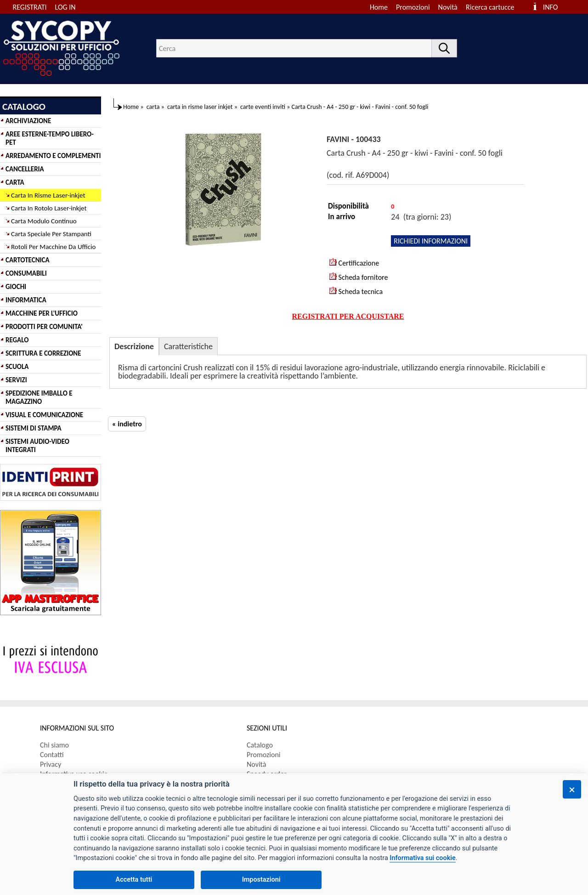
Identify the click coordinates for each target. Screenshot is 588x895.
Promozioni (413, 7)
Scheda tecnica (356, 291)
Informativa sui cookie (422, 858)
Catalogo (260, 745)
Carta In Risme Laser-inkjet (48, 195)
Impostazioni (261, 880)
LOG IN (65, 7)
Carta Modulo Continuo (44, 221)
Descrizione (134, 346)
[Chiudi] (572, 789)
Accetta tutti (134, 880)
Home (379, 7)
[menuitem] (494, 7)
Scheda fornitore (359, 277)
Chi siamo (54, 745)
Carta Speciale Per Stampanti (51, 234)
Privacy (51, 764)
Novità (448, 7)
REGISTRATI (30, 7)
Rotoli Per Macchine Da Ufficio (53, 247)
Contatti (52, 755)
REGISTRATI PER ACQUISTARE (348, 316)
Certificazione (354, 263)
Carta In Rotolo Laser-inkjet (49, 208)
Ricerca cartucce (490, 7)
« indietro (127, 424)
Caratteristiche (188, 346)
